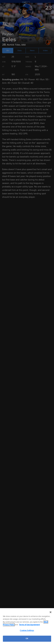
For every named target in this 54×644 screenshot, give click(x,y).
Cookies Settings (27, 630)
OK (27, 639)
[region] (27, 626)
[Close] (51, 612)
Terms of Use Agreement (29, 625)
